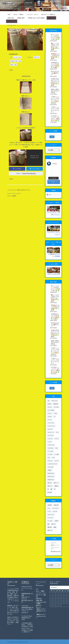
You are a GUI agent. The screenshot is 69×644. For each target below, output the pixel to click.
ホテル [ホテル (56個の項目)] (53, 458)
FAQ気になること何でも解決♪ (36, 18)
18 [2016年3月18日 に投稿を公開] (62, 599)
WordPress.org (55, 551)
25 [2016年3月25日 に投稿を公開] (62, 602)
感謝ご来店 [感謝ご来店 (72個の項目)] (50, 527)
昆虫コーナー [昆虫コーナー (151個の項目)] (50, 486)
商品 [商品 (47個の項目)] (48, 524)
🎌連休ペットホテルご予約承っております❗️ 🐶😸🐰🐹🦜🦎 (55, 100)
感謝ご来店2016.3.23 (23, 190)
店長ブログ (51, 18)
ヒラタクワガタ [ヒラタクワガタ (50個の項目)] (50, 448)
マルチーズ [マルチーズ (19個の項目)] (57, 461)
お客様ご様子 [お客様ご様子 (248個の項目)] (56, 505)
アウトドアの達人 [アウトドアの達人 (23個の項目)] (51, 410)
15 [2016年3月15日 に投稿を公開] (54, 599)
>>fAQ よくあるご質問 (54, 274)
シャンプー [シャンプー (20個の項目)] (50, 420)
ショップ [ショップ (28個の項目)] (49, 511)
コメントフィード (55, 548)
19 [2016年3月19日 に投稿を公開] (65, 599)
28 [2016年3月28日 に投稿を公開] (51, 605)
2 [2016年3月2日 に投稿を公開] (57, 594)
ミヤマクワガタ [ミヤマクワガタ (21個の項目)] (50, 467)
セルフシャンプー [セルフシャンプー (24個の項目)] (51, 515)
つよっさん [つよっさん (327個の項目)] (50, 407)
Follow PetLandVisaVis (29, 173)
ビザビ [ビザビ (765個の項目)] (57, 448)
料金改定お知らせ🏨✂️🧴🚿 (55, 73)
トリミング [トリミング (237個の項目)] (57, 439)
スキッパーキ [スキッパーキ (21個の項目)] (50, 429)
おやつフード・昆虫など (48, 14)
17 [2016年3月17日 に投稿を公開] (60, 599)
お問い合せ (11, 18)
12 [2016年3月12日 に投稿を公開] (65, 597)
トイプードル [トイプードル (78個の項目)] (50, 439)
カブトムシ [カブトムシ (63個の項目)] (50, 413)
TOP (9, 14)
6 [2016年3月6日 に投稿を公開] (68, 594)
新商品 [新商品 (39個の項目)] (55, 527)
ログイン (54, 543)
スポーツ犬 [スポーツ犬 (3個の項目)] (55, 511)
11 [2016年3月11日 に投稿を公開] (62, 597)
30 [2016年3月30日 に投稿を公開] (57, 605)
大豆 (20, 57)
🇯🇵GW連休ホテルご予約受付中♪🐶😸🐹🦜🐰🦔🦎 (55, 65)
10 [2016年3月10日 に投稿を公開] (60, 597)
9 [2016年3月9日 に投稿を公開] (57, 597)
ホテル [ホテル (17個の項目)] (49, 458)
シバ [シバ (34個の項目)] (55, 417)
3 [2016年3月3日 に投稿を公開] (60, 594)
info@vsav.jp (44, 1)
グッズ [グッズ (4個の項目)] (49, 508)
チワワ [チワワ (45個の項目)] (57, 432)
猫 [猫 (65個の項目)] (55, 489)
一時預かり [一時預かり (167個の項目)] (57, 521)
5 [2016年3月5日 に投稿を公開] (65, 594)
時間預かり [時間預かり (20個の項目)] (57, 486)
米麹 (19, 61)
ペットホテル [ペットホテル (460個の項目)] (50, 454)
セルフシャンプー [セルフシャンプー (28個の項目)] (51, 432)
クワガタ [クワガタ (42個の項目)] (55, 413)
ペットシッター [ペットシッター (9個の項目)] (50, 518)
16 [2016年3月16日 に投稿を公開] (57, 599)
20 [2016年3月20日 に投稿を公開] (68, 599)
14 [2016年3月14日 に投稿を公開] (51, 599)
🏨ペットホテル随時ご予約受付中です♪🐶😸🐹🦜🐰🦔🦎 (55, 46)
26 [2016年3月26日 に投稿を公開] (65, 602)
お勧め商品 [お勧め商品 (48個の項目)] (50, 505)
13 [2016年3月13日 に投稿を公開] (68, 597)
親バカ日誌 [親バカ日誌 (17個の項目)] (50, 492)
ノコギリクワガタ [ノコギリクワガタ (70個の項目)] (51, 445)
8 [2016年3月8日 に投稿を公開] (54, 597)
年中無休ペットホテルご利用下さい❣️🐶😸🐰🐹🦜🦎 (55, 118)
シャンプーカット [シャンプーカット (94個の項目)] (55, 508)
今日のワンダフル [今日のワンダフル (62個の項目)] (51, 477)
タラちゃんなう (13, 190)
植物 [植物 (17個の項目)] (51, 489)
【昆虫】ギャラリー (41, 609)
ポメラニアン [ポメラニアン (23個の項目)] (50, 461)
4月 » (55, 608)
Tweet (11, 70)
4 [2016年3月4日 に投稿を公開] (62, 594)
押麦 (16, 61)
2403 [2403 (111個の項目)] (49, 401)
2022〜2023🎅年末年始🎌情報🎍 (55, 91)
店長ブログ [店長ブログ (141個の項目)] (50, 483)
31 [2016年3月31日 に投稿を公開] (60, 605)
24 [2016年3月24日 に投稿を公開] (60, 602)
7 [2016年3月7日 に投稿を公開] (51, 597)
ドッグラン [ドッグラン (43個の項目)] (50, 442)
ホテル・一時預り (19, 14)
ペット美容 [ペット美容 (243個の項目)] (57, 454)
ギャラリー (12, 21)
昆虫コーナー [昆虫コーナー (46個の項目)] (56, 483)
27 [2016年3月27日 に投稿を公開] (68, 602)
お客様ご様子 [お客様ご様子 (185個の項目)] (56, 404)
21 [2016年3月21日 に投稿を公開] (51, 602)
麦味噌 (12, 65)
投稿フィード (55, 545)
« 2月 (51, 608)
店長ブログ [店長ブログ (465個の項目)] (53, 524)
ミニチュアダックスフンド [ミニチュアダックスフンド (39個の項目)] (52, 464)
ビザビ (49, 195)
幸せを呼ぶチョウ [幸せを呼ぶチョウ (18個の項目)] (51, 480)
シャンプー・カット (32, 14)
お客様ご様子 (21, 18)
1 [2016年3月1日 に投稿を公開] (54, 594)
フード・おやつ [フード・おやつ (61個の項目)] (50, 451)
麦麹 (15, 65)
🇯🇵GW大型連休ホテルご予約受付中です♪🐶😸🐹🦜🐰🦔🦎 (55, 82)
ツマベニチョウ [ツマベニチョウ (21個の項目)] (50, 435)
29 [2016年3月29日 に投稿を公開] (54, 605)
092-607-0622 (56, 1)
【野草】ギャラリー (41, 614)
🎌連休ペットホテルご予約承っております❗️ (55, 109)
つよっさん (16, 57)
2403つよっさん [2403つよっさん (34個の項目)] (55, 401)
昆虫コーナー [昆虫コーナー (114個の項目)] (50, 530)
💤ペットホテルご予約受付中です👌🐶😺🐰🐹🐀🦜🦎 (55, 37)
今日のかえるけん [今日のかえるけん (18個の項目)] (51, 473)
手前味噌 (12, 61)
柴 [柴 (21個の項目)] (48, 489)
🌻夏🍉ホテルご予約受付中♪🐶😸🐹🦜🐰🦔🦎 (55, 56)
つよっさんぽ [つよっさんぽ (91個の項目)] (56, 407)
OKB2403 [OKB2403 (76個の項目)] (49, 404)
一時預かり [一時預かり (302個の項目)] (50, 470)
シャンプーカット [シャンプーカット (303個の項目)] (51, 423)
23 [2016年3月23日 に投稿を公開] (57, 602)
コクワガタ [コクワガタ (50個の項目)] (50, 417)
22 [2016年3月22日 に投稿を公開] (54, 602)
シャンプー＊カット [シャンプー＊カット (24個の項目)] (51, 426)
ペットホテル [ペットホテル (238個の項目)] (50, 521)
